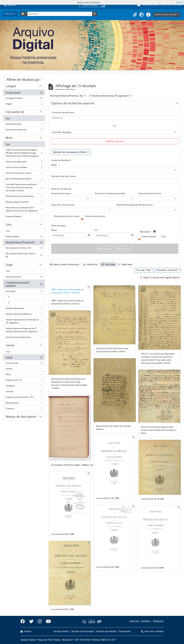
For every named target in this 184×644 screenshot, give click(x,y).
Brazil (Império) (24, 237)
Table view (125, 264)
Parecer (24, 369)
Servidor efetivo (61, 631)
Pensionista (125, 631)
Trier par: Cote (143, 270)
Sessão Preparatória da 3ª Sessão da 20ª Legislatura (24, 321)
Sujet (9, 265)
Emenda (24, 392)
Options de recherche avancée (73, 104)
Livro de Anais (24, 364)
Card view (108, 264)
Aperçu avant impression (65, 264)
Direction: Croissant (167, 270)
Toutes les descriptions (95, 216)
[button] (135, 15)
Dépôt (54, 165)
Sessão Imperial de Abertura (24, 315)
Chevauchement (149, 236)
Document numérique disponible (110, 193)
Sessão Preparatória (24, 309)
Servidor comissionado (83, 631)
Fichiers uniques (24, 93)
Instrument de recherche (150, 193)
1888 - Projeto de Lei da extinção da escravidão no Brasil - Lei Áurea (67, 291)
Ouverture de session (166, 14)
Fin (96, 230)
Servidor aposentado (106, 631)
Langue (11, 87)
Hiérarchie (90, 264)
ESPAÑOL (146, 621)
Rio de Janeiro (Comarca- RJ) (24, 249)
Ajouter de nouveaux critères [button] (70, 152)
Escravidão (24, 292)
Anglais (24, 104)
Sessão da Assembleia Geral (24, 338)
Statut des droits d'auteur (63, 205)
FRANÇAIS (158, 621)
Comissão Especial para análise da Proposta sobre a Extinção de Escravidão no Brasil (24, 187)
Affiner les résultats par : (24, 80)
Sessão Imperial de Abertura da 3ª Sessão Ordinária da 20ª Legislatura (24, 330)
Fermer (180, 2)
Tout (8, 118)
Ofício (24, 375)
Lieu (9, 225)
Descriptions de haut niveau (67, 216)
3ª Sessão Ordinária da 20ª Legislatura (24, 284)
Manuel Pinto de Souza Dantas (24, 197)
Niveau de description (21, 417)
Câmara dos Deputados (24, 162)
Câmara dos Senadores (24, 130)
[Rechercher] (60, 14)
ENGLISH (134, 621)
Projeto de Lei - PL (24, 381)
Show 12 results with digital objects (160, 277)
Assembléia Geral (24, 125)
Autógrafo (24, 386)
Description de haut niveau (63, 176)
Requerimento (24, 403)
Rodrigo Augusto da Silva (24, 203)
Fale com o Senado (152, 631)
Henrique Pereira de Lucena (24, 174)
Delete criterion (115, 141)
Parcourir (10, 14)
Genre (10, 346)
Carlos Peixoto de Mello (24, 168)
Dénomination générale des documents (135, 205)
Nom (9, 138)
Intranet (26, 631)
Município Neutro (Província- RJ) (24, 243)
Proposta (24, 409)
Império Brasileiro (24, 217)
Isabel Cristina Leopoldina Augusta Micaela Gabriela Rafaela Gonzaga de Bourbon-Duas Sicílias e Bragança (24, 153)
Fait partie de (15, 112)
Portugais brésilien (24, 99)
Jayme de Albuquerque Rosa (24, 179)
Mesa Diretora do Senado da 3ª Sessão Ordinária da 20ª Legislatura (24, 209)
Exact (164, 236)
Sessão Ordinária (24, 277)
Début (54, 230)
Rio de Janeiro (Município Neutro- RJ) (24, 255)
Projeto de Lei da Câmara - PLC (24, 398)
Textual (24, 358)
